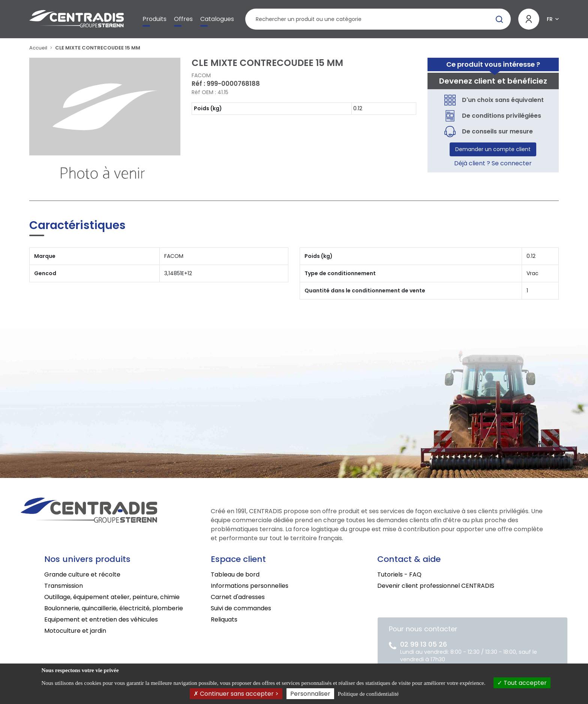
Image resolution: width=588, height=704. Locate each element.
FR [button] (550, 19)
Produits (154, 19)
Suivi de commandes (241, 608)
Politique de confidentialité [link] (368, 694)
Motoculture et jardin (75, 631)
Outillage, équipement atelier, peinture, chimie (112, 597)
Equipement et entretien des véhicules (101, 619)
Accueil (38, 48)
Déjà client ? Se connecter (493, 163)
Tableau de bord (235, 574)
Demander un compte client (493, 149)
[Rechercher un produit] (378, 19)
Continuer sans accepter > (236, 694)
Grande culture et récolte (82, 574)
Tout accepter (522, 683)
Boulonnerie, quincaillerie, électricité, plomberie (114, 608)
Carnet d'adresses (238, 597)
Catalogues (217, 19)
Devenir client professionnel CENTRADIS (436, 586)
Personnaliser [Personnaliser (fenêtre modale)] (310, 694)
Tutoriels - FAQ (399, 574)
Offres (183, 19)
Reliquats (224, 619)
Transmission (64, 586)
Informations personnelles (250, 586)
